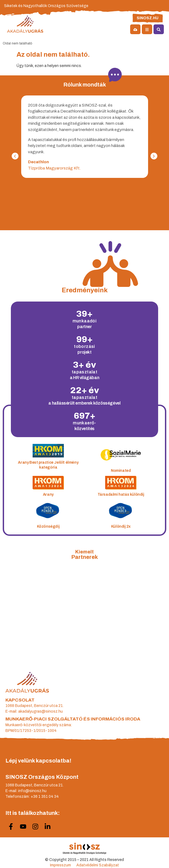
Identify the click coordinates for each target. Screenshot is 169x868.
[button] (15, 156)
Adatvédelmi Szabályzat (98, 865)
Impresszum (60, 865)
